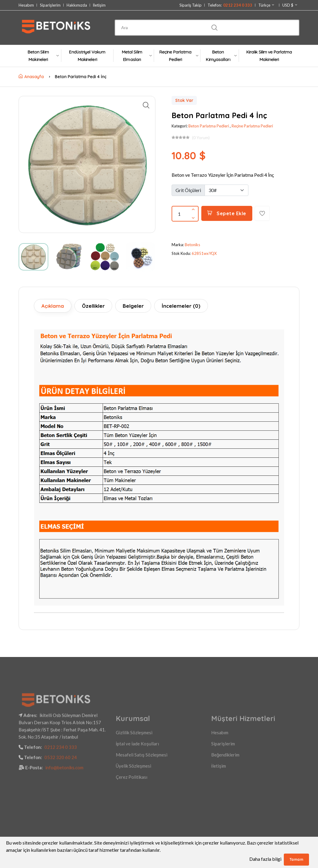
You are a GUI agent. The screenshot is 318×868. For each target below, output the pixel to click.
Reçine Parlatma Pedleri (179, 56)
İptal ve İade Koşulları (137, 781)
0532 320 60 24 (61, 794)
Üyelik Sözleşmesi (133, 803)
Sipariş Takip (191, 5)
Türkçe (267, 5)
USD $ (290, 5)
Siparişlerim (50, 5)
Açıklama (53, 306)
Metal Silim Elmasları (137, 56)
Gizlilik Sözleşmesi (134, 769)
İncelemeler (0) (181, 306)
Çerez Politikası (132, 814)
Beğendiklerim (225, 792)
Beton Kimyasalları (221, 56)
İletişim (99, 5)
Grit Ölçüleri (188, 190)
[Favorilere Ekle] (262, 213)
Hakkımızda (77, 5)
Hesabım (26, 5)
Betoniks (192, 245)
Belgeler (133, 306)
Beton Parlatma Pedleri (209, 126)
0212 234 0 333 (61, 784)
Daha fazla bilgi (265, 859)
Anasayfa (31, 77)
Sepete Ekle (227, 213)
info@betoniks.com (64, 804)
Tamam (297, 859)
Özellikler (93, 306)
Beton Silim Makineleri (43, 56)
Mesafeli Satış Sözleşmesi (142, 792)
